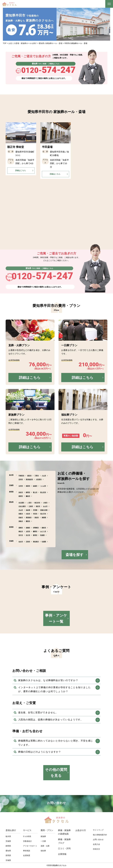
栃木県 (11, 475)
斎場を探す (74, 555)
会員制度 (27, 855)
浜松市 (21, 492)
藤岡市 (35, 531)
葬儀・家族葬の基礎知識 (64, 832)
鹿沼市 (29, 476)
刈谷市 (28, 514)
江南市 (31, 506)
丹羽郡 (35, 510)
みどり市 (43, 531)
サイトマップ (98, 830)
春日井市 (37, 503)
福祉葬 (43, 851)
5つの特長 (27, 836)
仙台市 (21, 542)
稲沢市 (38, 506)
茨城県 (11, 485)
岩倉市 (21, 517)
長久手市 (43, 514)
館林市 (44, 528)
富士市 (35, 492)
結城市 (35, 486)
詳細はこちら (21, 170)
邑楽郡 (42, 535)
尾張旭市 (29, 517)
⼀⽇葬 (43, 841)
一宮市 (29, 503)
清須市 (37, 517)
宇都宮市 (21, 476)
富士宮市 (43, 492)
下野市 (37, 476)
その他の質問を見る (56, 773)
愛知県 (11, 502)
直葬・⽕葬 (45, 846)
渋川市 (28, 535)
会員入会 (96, 844)
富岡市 (35, 535)
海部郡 (44, 517)
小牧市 (45, 503)
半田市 (35, 514)
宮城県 (11, 541)
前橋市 (28, 528)
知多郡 (28, 510)
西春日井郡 (44, 510)
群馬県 (11, 527)
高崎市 (21, 528)
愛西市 (28, 521)
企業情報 (62, 854)
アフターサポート (30, 846)
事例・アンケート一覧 (56, 618)
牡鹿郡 (44, 542)
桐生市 (21, 531)
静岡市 (28, 492)
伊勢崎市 (36, 528)
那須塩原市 (29, 479)
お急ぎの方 (81, 830)
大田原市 (39, 479)
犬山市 (21, 510)
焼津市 (21, 496)
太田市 (28, 531)
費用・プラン (47, 830)
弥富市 (21, 514)
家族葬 (43, 836)
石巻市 (28, 542)
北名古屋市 (22, 506)
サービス (27, 830)
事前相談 (27, 851)
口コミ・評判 (64, 848)
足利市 (21, 479)
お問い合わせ (98, 840)
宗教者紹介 (27, 841)
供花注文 (96, 849)
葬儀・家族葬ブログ (64, 841)
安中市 (21, 535)
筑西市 (28, 486)
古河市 (21, 486)
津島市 (21, 521)
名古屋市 (21, 503)
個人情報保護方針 (100, 835)
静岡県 (11, 492)
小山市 (44, 476)
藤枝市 (28, 496)
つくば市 (43, 486)
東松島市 (36, 542)
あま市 (45, 506)
